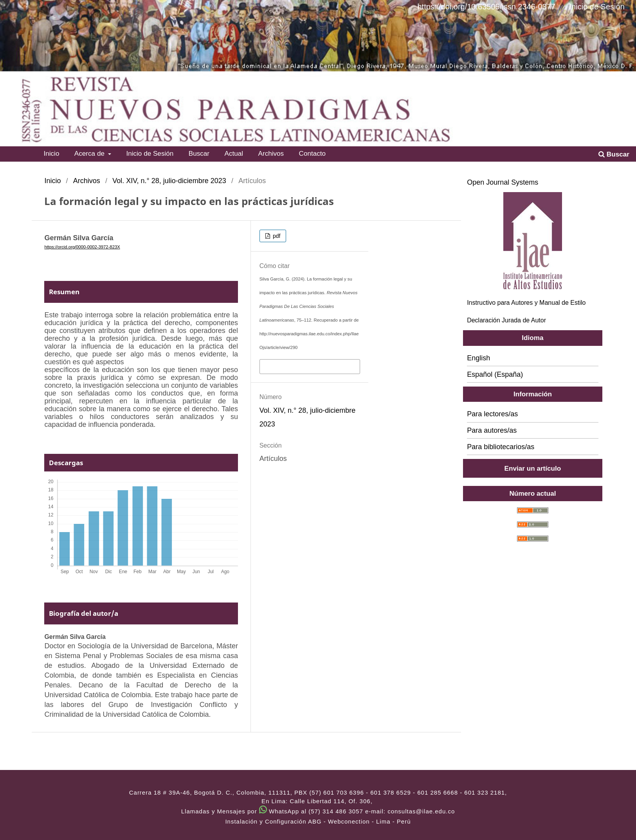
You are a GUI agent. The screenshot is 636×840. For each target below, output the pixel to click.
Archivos (271, 153)
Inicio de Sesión (150, 153)
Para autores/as (492, 430)
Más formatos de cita (294, 366)
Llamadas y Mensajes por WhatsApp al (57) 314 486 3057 (272, 811)
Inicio (51, 153)
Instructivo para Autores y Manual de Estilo (526, 303)
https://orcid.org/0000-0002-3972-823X (82, 247)
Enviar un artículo (533, 468)
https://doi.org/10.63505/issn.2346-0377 (486, 7)
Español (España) (495, 374)
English (478, 358)
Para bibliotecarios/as (501, 447)
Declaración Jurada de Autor (506, 320)
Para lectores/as (492, 414)
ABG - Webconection (339, 821)
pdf (276, 236)
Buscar (199, 153)
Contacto (313, 153)
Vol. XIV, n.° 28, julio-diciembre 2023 (169, 181)
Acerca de (90, 153)
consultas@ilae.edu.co (421, 811)
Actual (234, 153)
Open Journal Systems (503, 182)
